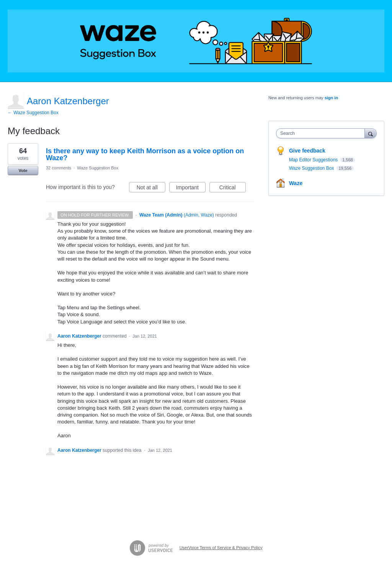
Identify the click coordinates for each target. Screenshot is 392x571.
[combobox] (322, 133)
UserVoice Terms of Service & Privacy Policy (221, 548)
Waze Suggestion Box (98, 168)
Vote (23, 171)
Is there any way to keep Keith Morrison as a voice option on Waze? (145, 154)
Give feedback (307, 151)
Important (191, 189)
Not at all (151, 189)
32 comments (59, 168)
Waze (296, 183)
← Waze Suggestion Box (33, 113)
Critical (233, 189)
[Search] (371, 133)
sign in (331, 98)
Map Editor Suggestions (314, 160)
